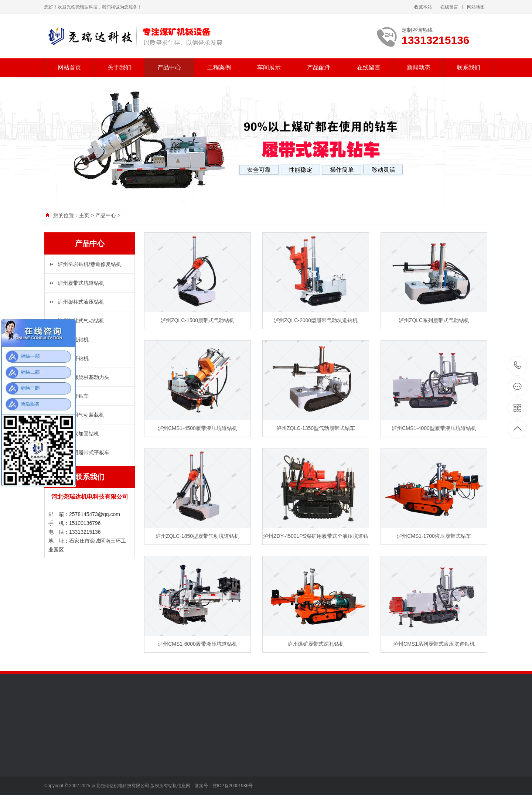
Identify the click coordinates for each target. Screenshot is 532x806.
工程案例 (219, 67)
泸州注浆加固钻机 (78, 434)
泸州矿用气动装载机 (81, 415)
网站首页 (69, 67)
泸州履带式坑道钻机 (81, 283)
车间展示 (269, 67)
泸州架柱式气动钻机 (81, 321)
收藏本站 (423, 7)
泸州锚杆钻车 (73, 396)
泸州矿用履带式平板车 (83, 452)
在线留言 (449, 7)
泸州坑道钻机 (73, 339)
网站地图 (476, 7)
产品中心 (169, 67)
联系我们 (468, 67)
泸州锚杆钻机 (73, 358)
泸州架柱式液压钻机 (81, 302)
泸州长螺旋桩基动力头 (83, 377)
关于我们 (119, 67)
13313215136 (518, 366)
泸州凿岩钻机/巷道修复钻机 (89, 264)
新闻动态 (419, 67)
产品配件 (319, 67)
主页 (84, 215)
